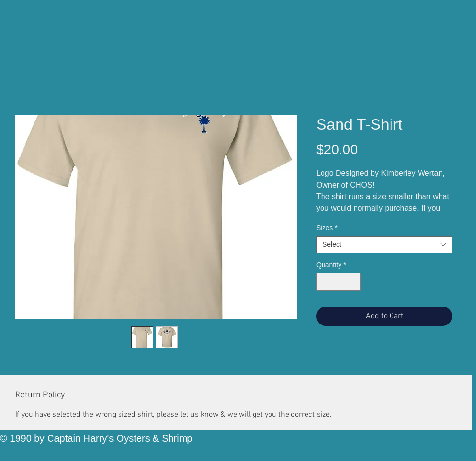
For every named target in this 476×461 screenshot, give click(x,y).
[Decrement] (324, 282)
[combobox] (384, 245)
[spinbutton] (339, 282)
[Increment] (353, 282)
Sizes (327, 228)
